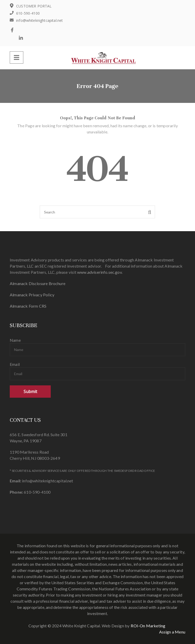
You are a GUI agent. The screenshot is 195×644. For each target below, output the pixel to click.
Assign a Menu (172, 632)
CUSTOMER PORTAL (34, 6)
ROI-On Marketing (148, 626)
